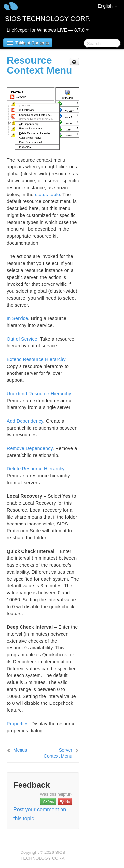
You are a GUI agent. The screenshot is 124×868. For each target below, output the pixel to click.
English (107, 6)
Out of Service (22, 339)
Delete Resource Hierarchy (36, 469)
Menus (20, 750)
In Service (17, 318)
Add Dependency (25, 421)
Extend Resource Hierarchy (36, 359)
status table (47, 195)
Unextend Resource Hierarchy (39, 394)
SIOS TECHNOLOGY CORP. (48, 19)
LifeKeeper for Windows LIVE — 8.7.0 (48, 30)
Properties (18, 724)
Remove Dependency (30, 448)
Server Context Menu (58, 753)
